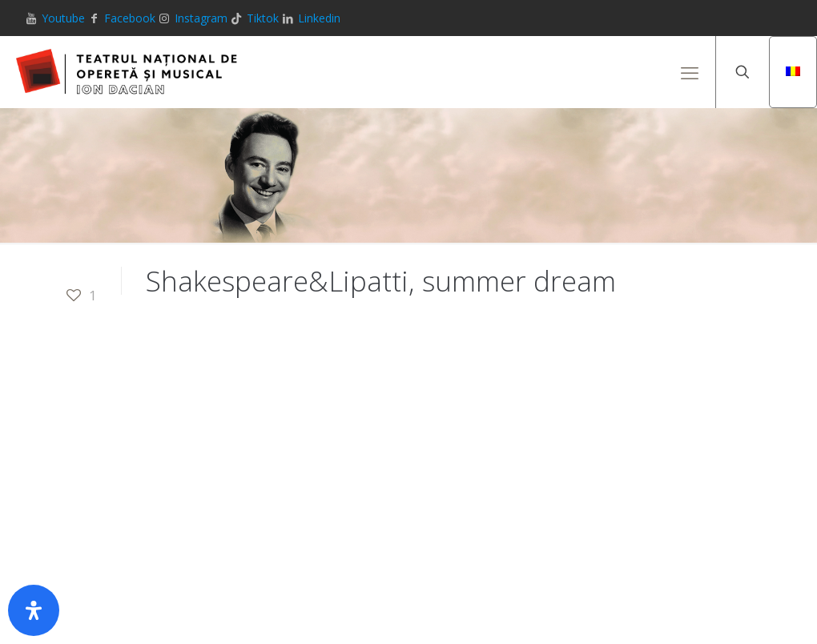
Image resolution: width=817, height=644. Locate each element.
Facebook (130, 18)
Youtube (63, 18)
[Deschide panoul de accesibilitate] (34, 610)
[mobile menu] (690, 72)
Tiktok (263, 18)
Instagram (201, 18)
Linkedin (319, 18)
